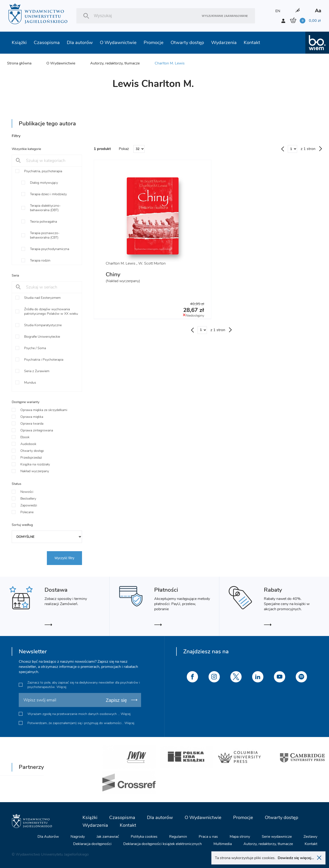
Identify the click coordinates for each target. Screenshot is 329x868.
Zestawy (310, 837)
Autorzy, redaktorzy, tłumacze (115, 63)
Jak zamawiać (108, 837)
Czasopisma (47, 43)
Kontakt (252, 43)
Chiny (113, 274)
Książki (19, 43)
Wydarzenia (224, 43)
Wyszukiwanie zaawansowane (225, 16)
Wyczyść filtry (65, 558)
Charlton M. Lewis (170, 63)
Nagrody (78, 837)
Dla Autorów (48, 837)
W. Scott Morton (152, 263)
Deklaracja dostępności (92, 844)
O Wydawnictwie (118, 43)
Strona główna (19, 63)
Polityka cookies (144, 837)
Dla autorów (80, 43)
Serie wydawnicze (277, 837)
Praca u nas (208, 837)
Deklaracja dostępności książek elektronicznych (163, 844)
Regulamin (178, 837)
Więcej (61, 687)
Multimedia (223, 844)
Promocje (154, 43)
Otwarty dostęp (187, 43)
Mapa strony (240, 837)
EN (278, 11)
